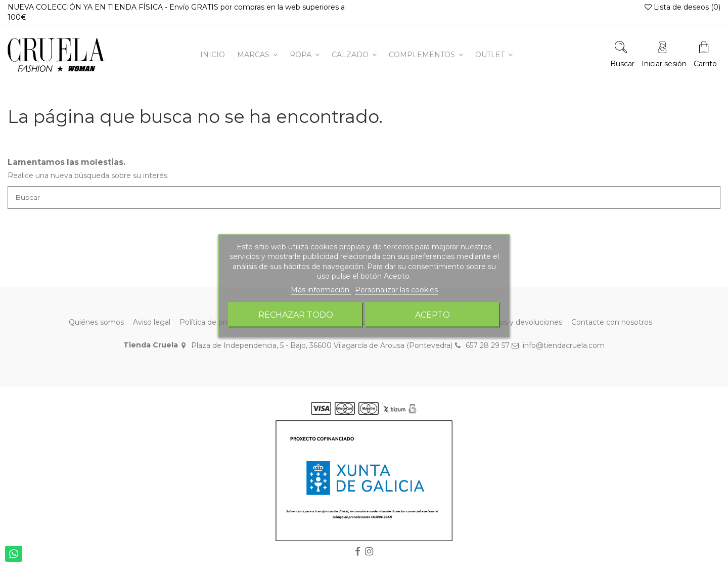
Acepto (433, 315)
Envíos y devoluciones (523, 323)
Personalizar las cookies (396, 289)
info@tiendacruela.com (564, 345)
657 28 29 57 (488, 345)
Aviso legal (152, 323)
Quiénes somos (96, 323)
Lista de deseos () (682, 7)
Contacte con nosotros (612, 323)
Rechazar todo (296, 315)
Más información (321, 289)
